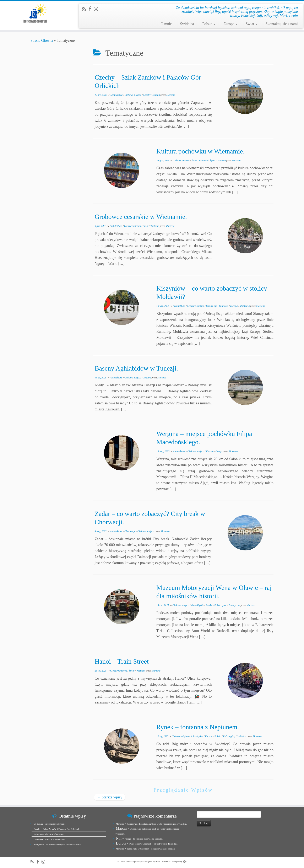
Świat (251, 24)
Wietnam (204, 161)
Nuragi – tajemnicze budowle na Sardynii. (144, 839)
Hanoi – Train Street (122, 661)
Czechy (147, 95)
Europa (230, 24)
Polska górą (221, 605)
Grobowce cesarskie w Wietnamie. (141, 217)
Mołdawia (245, 306)
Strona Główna (42, 41)
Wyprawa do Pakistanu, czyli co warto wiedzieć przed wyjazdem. (157, 824)
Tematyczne (235, 605)
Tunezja (147, 378)
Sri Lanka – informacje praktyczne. (50, 824)
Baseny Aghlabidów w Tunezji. (136, 368)
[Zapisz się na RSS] (85, 9)
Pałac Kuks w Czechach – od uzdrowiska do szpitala (153, 844)
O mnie (166, 24)
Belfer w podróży (134, 862)
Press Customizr (163, 862)
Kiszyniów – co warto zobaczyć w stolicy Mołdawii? (58, 845)
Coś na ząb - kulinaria (217, 306)
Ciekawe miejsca (133, 95)
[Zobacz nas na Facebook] (91, 9)
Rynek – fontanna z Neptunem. (198, 727)
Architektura (117, 95)
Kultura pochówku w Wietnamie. (200, 151)
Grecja (219, 451)
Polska (209, 24)
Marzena (171, 95)
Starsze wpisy (110, 797)
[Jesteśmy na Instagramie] (97, 9)
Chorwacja (130, 531)
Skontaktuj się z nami (282, 24)
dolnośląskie (198, 605)
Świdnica (187, 24)
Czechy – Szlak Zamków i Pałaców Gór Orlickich (57, 829)
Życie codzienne (218, 161)
